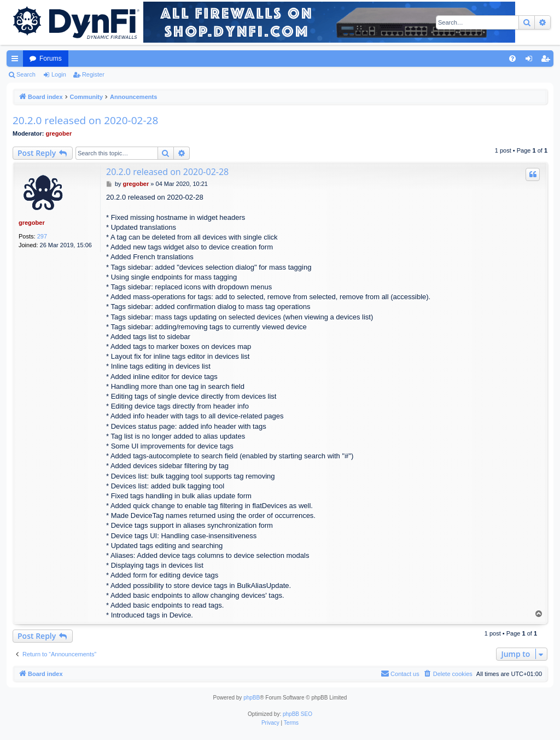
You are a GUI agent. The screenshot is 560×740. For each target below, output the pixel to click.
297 (42, 236)
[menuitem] (512, 59)
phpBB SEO (297, 714)
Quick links (17, 61)
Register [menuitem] (548, 61)
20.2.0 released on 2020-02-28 (85, 120)
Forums (51, 59)
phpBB (252, 698)
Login (59, 74)
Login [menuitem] (531, 61)
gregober (59, 133)
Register (93, 74)
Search (26, 74)
